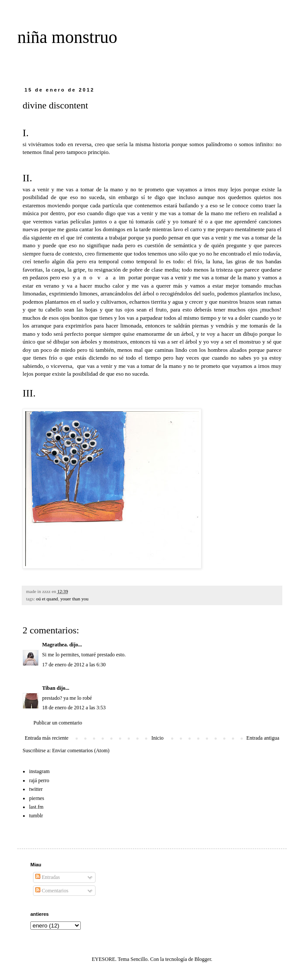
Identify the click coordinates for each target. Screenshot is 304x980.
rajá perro (39, 780)
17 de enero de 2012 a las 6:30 (74, 665)
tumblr (36, 816)
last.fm (36, 807)
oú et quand (47, 599)
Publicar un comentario (58, 723)
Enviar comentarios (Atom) (81, 751)
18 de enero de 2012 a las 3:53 (74, 708)
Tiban (49, 688)
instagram (39, 771)
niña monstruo (67, 37)
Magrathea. (55, 645)
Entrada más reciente (47, 738)
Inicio (157, 738)
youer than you (74, 599)
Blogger (203, 959)
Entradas (48, 877)
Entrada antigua (263, 738)
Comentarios (52, 891)
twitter (36, 789)
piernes (37, 798)
